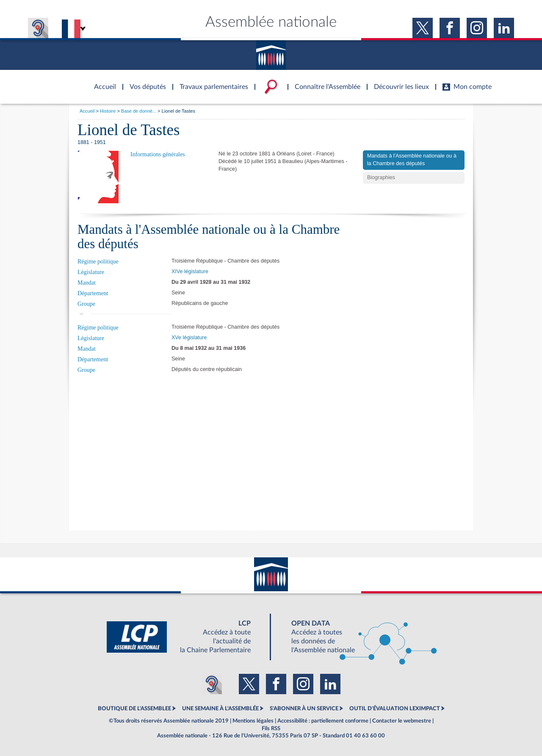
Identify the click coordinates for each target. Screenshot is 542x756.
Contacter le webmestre (402, 721)
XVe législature (189, 338)
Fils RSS (271, 728)
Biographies (381, 177)
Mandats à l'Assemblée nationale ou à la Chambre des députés (412, 160)
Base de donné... (139, 111)
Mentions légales (253, 721)
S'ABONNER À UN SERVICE (304, 709)
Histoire (108, 111)
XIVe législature (190, 271)
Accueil (87, 111)
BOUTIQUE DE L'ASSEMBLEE (134, 709)
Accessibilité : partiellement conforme (323, 721)
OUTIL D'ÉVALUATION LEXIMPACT (395, 709)
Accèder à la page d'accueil (102, 82)
